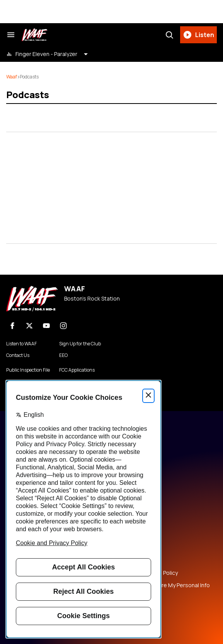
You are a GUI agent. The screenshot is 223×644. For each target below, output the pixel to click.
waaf (12, 77)
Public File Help (135, 598)
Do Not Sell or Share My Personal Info (163, 585)
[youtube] (46, 326)
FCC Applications (77, 370)
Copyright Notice (138, 557)
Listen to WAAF (21, 344)
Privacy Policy (133, 533)
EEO (63, 355)
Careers (127, 520)
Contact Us (18, 355)
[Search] (169, 35)
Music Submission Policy (147, 573)
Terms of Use (134, 545)
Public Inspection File (28, 370)
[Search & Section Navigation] (11, 35)
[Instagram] (63, 326)
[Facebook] (12, 326)
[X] (29, 326)
